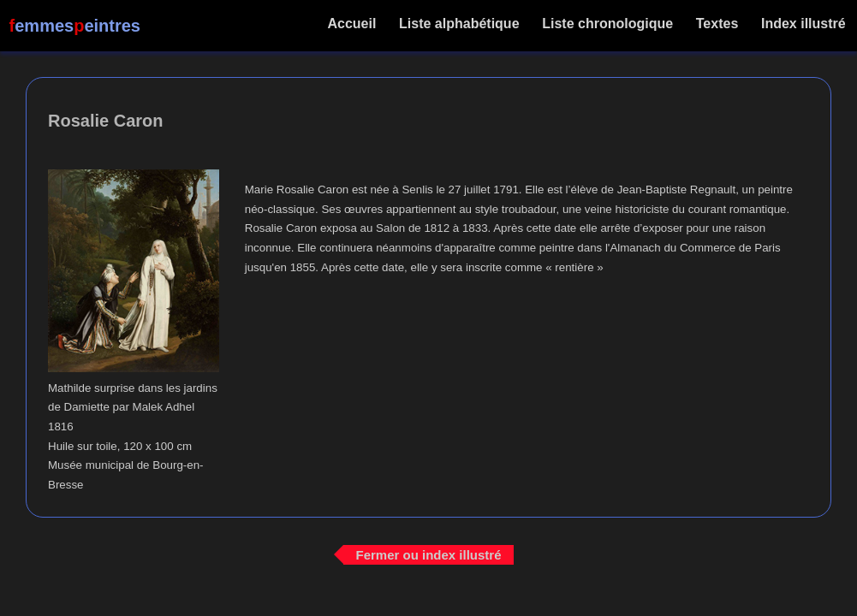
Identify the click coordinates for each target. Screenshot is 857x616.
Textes (717, 24)
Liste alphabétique (459, 24)
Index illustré (803, 24)
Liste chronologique (608, 24)
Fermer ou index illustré (428, 555)
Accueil (352, 24)
